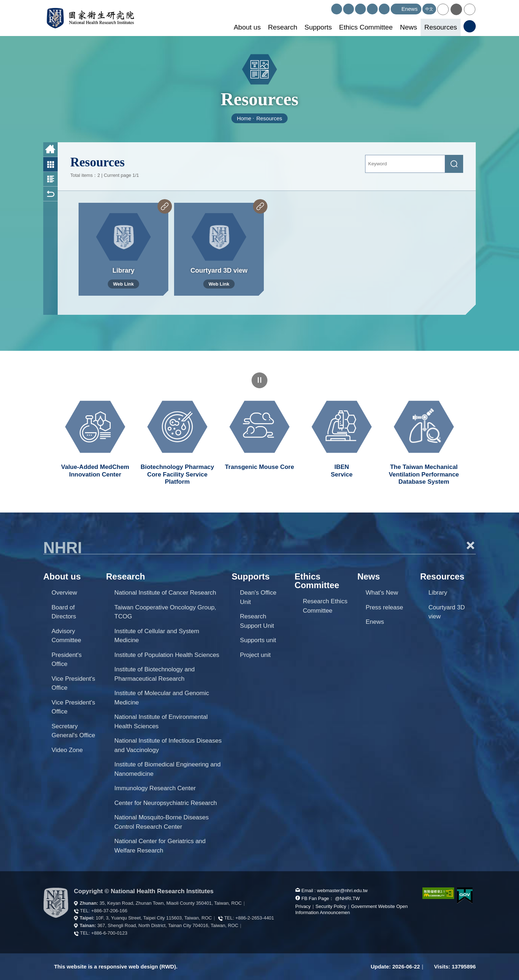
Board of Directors (64, 612)
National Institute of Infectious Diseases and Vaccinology (168, 745)
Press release (384, 607)
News (409, 27)
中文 (429, 9)
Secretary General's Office (73, 731)
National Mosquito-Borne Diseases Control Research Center (161, 822)
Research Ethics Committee (325, 606)
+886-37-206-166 (109, 911)
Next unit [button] (481, 431)
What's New (382, 593)
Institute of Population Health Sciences (167, 655)
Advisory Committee (66, 636)
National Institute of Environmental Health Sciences (161, 722)
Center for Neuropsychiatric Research (165, 803)
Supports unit (258, 640)
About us (247, 27)
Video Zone (67, 750)
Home (244, 118)
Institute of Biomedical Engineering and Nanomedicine (167, 769)
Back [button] (50, 194)
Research (282, 27)
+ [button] (470, 545)
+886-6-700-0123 (109, 933)
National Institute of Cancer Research (165, 593)
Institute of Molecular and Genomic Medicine (162, 698)
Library (438, 593)
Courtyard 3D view (447, 612)
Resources (441, 27)
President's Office (67, 660)
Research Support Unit (257, 621)
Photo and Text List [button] (50, 179)
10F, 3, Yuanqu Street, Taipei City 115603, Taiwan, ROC (154, 918)
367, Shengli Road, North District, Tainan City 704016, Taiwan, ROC (168, 925)
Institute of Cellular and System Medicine (157, 636)
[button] (443, 9)
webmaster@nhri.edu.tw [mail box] (342, 890)
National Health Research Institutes (90, 18)
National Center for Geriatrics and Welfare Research (160, 846)
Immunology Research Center (155, 788)
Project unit (255, 655)
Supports (318, 27)
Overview (64, 593)
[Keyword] (405, 164)
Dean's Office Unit (258, 597)
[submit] (454, 164)
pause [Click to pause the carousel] (259, 380)
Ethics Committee (366, 27)
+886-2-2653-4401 (255, 918)
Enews (375, 622)
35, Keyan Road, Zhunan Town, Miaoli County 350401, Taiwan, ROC (171, 903)
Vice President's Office (73, 683)
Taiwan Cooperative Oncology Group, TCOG (165, 612)
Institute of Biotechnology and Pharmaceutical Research (154, 674)
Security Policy (331, 906)
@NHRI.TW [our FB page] (347, 898)
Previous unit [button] (38, 431)
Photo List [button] (50, 164)
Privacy (303, 906)
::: (328, 7)
